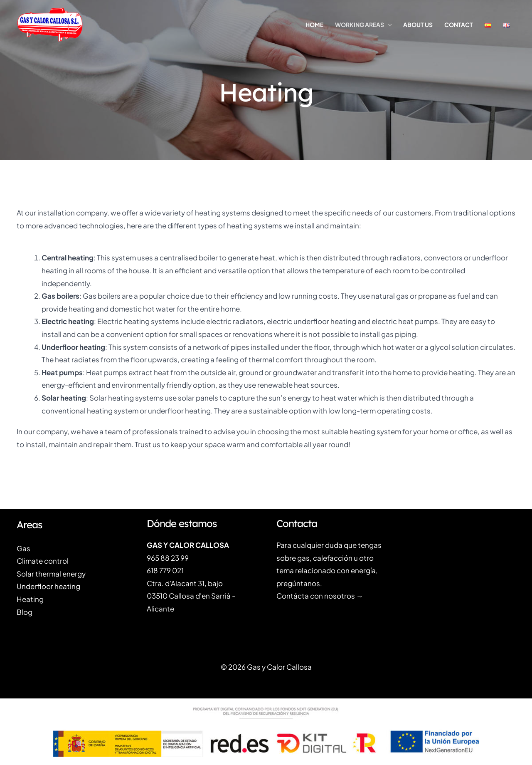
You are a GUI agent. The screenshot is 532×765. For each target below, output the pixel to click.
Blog (25, 612)
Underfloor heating (48, 586)
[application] (388, 25)
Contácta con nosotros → (320, 596)
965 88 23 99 (168, 558)
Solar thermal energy (51, 574)
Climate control (43, 561)
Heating (30, 599)
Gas (23, 548)
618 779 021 (165, 570)
